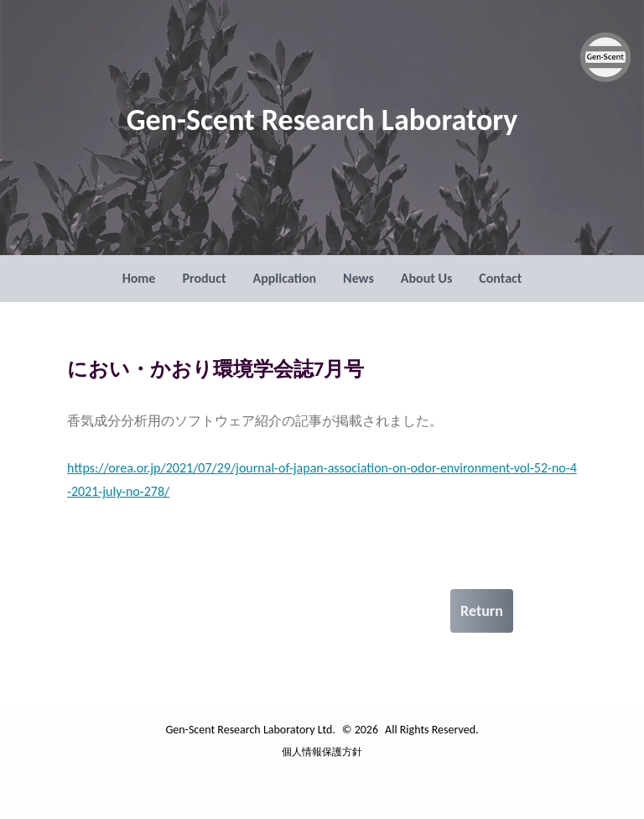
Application (284, 278)
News (358, 278)
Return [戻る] (482, 611)
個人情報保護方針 (322, 752)
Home (139, 278)
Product (204, 278)
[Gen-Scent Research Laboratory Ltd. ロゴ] (605, 57)
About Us (426, 278)
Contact (500, 278)
